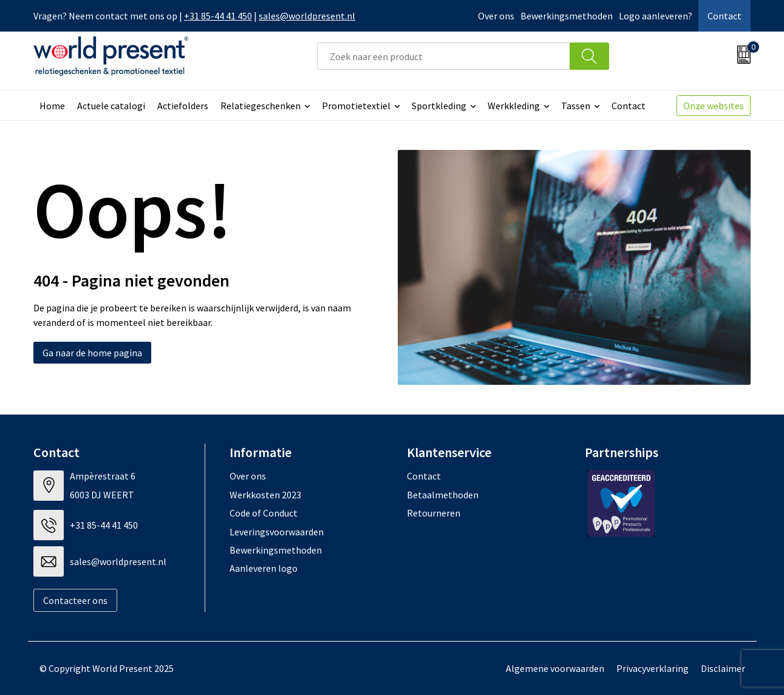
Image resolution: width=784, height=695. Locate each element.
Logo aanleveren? (656, 16)
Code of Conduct (264, 513)
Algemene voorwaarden (555, 668)
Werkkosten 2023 (265, 495)
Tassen (576, 106)
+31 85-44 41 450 (218, 16)
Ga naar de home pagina (92, 353)
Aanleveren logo (264, 568)
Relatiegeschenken (261, 106)
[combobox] (444, 56)
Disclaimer (723, 668)
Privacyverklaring (653, 668)
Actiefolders (183, 106)
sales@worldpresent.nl (307, 16)
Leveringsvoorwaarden (277, 532)
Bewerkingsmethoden (567, 16)
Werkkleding (514, 106)
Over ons (496, 16)
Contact (724, 16)
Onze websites (714, 106)
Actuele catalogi (111, 106)
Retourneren (434, 513)
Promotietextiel (356, 106)
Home (52, 106)
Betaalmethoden (443, 495)
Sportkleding (439, 106)
